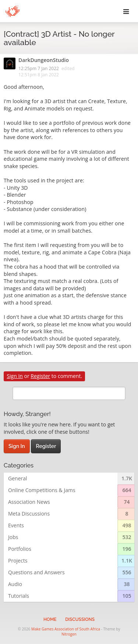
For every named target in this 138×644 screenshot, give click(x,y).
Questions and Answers (36, 572)
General (18, 478)
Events (16, 525)
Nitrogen (69, 634)
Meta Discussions (29, 514)
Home (50, 619)
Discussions (80, 619)
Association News (29, 502)
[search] (69, 393)
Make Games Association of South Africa (66, 629)
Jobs (13, 537)
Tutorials (19, 596)
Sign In (15, 376)
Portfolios (20, 549)
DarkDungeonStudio (44, 61)
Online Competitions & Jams (42, 490)
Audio (15, 584)
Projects (18, 561)
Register (40, 376)
